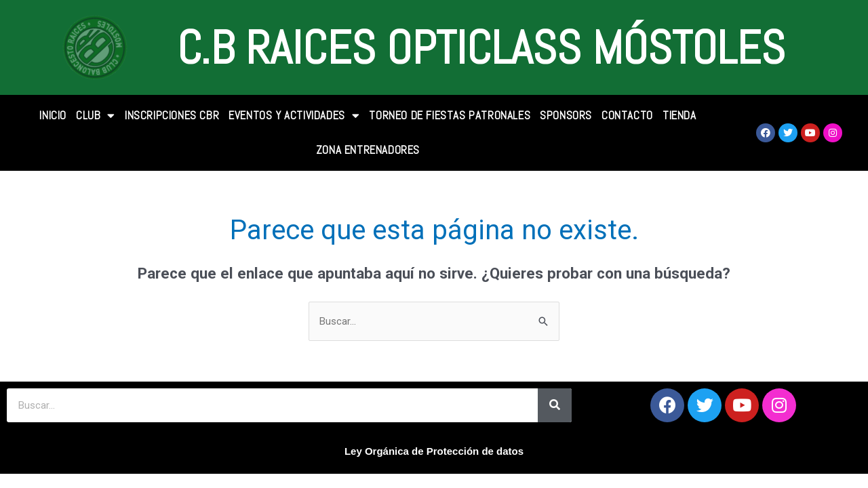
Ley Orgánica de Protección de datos (434, 451)
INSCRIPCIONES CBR (172, 115)
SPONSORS (566, 115)
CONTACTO (627, 115)
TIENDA (679, 115)
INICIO (53, 115)
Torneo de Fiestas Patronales (450, 115)
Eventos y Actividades (294, 116)
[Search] (555, 405)
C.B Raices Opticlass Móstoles (481, 47)
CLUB (96, 116)
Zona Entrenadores (368, 150)
